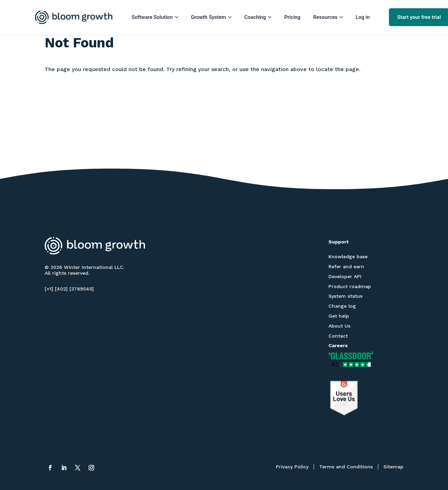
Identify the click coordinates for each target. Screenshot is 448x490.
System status (345, 296)
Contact (338, 336)
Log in (363, 17)
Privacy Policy (292, 467)
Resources (328, 17)
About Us (339, 326)
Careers (338, 345)
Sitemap (393, 467)
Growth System (211, 17)
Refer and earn (346, 266)
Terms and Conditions (346, 467)
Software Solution (155, 17)
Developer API (345, 276)
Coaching (258, 17)
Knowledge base (348, 257)
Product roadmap (350, 286)
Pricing (292, 17)
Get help (339, 316)
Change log (342, 306)
